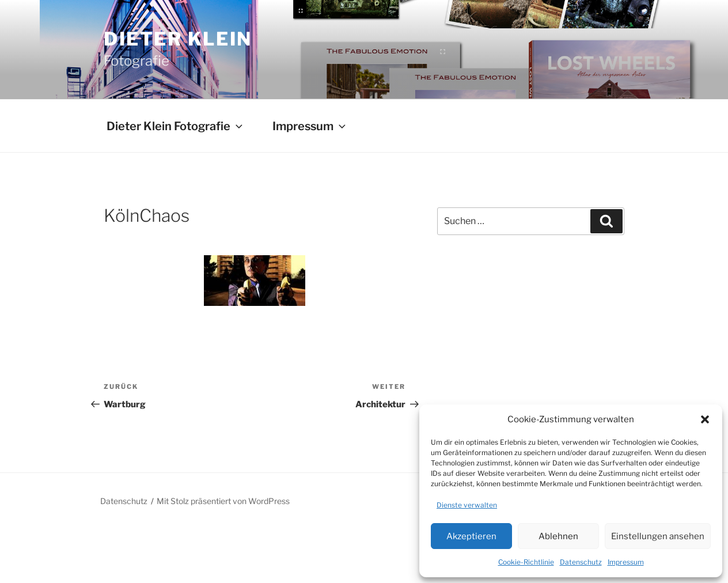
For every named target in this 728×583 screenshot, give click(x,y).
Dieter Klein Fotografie (176, 126)
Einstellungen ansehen (658, 536)
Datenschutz (581, 562)
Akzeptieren (471, 536)
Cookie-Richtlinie (526, 562)
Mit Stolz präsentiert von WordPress (223, 501)
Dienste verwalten (467, 505)
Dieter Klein (178, 39)
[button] (705, 419)
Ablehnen (558, 536)
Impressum (626, 562)
